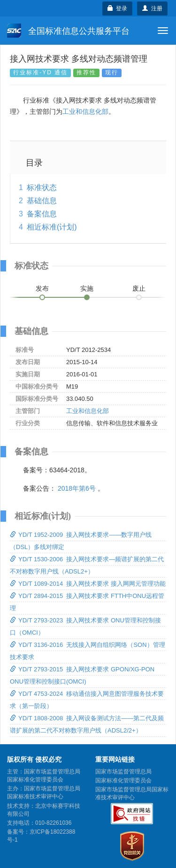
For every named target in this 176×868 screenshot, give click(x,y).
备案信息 (42, 214)
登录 (118, 8)
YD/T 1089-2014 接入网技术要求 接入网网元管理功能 (88, 584)
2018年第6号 (77, 488)
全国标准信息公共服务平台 (68, 31)
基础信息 (42, 201)
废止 (139, 288)
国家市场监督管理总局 (123, 772)
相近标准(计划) (52, 227)
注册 (152, 8)
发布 (42, 288)
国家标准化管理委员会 (123, 780)
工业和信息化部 (85, 111)
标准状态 (42, 187)
